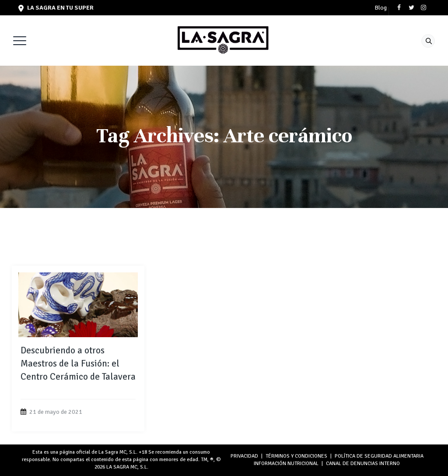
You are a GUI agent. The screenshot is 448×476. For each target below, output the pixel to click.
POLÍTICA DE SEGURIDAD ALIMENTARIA (379, 456)
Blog (381, 8)
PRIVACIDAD (244, 456)
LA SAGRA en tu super (56, 8)
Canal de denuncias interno (363, 464)
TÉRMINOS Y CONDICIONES (296, 456)
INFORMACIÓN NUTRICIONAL (286, 464)
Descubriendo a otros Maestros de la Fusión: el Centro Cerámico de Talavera (78, 363)
